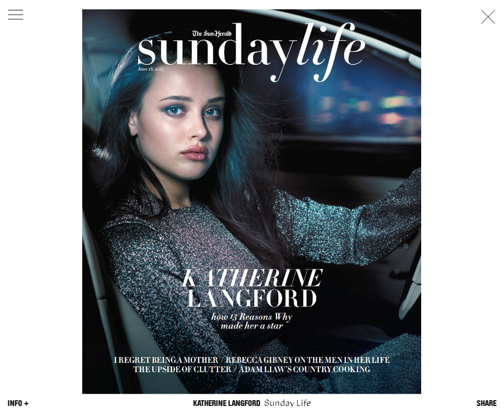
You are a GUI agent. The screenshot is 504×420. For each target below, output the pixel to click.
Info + (18, 403)
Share (487, 403)
